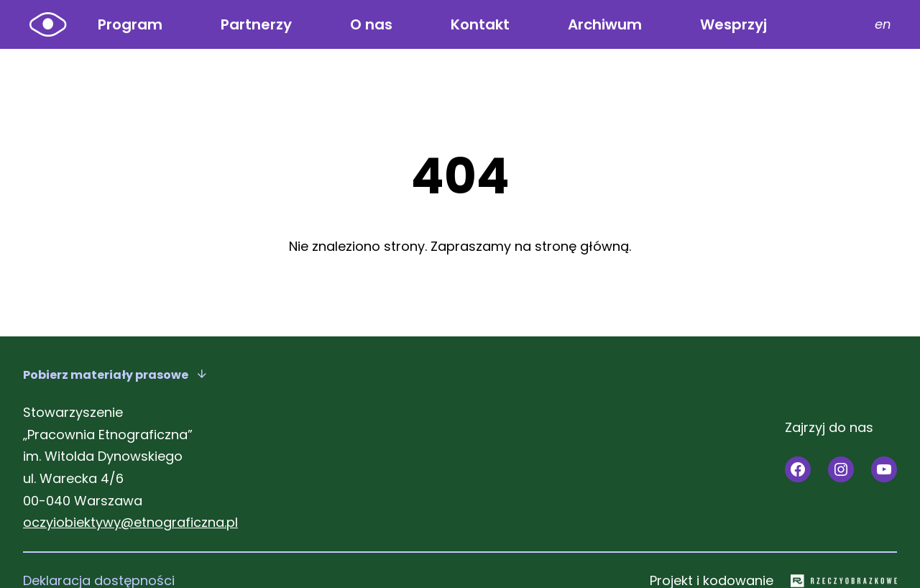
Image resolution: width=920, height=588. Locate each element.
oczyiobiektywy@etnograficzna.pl (130, 522)
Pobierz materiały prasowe (106, 375)
